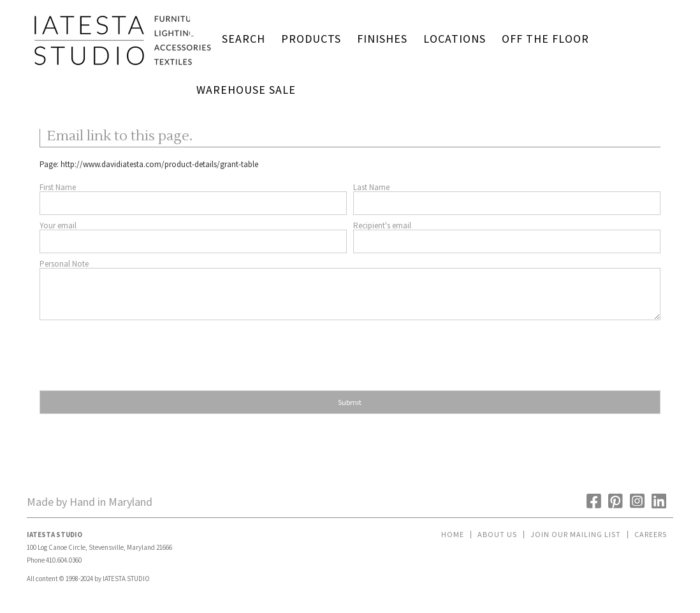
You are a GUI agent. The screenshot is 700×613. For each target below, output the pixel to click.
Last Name (371, 187)
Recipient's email (382, 225)
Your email (58, 225)
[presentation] (136, 351)
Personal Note (64, 264)
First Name (58, 187)
